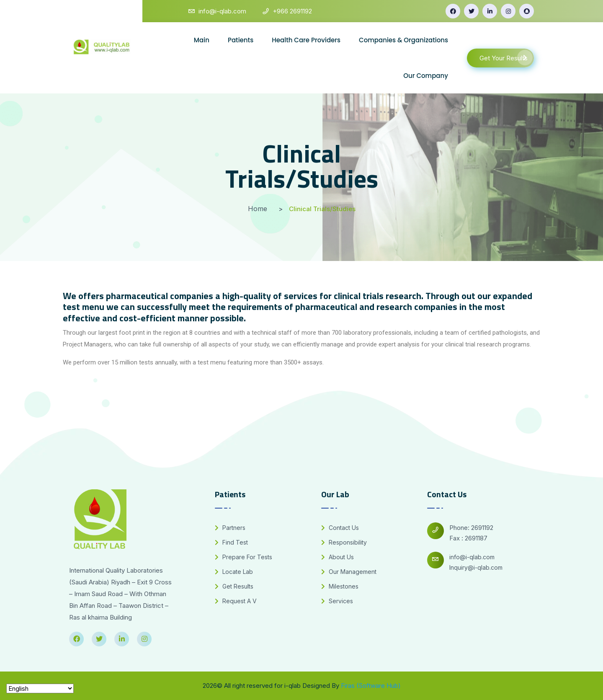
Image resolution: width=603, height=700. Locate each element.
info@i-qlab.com (472, 557)
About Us (338, 557)
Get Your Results (506, 58)
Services (337, 601)
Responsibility (344, 542)
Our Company (426, 76)
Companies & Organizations (403, 40)
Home (258, 209)
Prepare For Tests (244, 557)
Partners (230, 528)
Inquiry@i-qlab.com (476, 567)
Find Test (231, 542)
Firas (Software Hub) (371, 686)
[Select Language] (40, 688)
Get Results (234, 586)
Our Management (349, 572)
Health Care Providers (306, 40)
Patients (241, 40)
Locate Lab (234, 572)
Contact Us (340, 528)
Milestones (340, 586)
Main (202, 40)
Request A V (236, 601)
